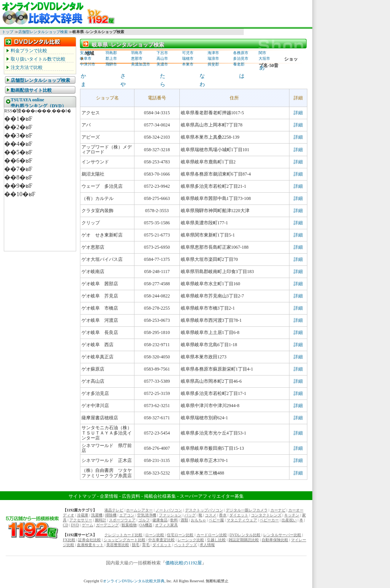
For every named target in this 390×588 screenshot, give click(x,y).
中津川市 (88, 64)
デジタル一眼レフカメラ (247, 510)
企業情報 (109, 496)
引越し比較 (216, 540)
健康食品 (160, 520)
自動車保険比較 (275, 540)
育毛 (146, 545)
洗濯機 (97, 515)
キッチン (292, 515)
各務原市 (241, 53)
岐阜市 (86, 58)
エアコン (127, 515)
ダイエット (239, 515)
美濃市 (162, 64)
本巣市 (188, 64)
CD (66, 525)
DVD (75, 525)
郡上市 (111, 58)
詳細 (298, 113)
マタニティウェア (242, 520)
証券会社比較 (90, 540)
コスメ (211, 515)
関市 (262, 53)
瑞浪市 (213, 58)
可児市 (188, 53)
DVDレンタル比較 (245, 535)
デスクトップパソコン (204, 510)
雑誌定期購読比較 (244, 540)
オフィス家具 (166, 525)
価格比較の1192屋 (184, 563)
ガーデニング (107, 525)
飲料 (174, 520)
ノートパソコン (169, 510)
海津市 (213, 53)
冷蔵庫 (83, 515)
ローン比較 (155, 535)
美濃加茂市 (141, 64)
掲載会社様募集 (160, 496)
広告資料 (131, 496)
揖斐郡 (213, 64)
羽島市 (137, 53)
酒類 (184, 520)
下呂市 (162, 53)
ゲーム (88, 525)
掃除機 (111, 515)
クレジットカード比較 (123, 535)
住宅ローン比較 (180, 535)
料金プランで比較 (29, 51)
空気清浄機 (147, 515)
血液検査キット (90, 545)
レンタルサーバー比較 (282, 535)
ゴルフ (144, 520)
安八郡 (86, 53)
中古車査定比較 (161, 540)
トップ (8, 32)
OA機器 (146, 525)
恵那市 (137, 58)
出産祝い (289, 520)
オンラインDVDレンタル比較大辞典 (134, 581)
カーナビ (278, 510)
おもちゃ (198, 520)
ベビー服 (216, 520)
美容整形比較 (118, 545)
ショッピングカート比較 (125, 540)
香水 (223, 515)
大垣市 (264, 58)
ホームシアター (139, 510)
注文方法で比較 (27, 67)
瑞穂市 (188, 58)
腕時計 (101, 520)
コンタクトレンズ (266, 515)
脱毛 (136, 545)
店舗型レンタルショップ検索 (43, 32)
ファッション (170, 515)
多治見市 (241, 58)
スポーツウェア (122, 520)
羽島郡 (111, 53)
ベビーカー (269, 520)
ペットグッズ (185, 545)
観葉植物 (129, 525)
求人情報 (207, 545)
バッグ (190, 515)
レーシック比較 (191, 540)
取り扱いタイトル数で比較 (38, 59)
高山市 (162, 58)
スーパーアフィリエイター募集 (212, 496)
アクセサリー (81, 520)
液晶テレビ (114, 510)
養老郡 (239, 64)
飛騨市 (111, 64)
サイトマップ (82, 496)
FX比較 (69, 540)
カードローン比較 (212, 535)
